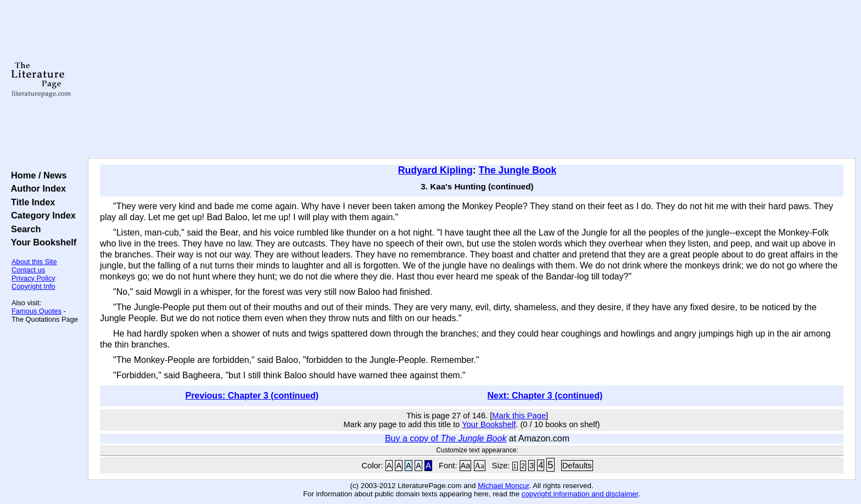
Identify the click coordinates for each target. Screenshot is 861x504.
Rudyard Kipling (435, 170)
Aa (466, 466)
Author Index (36, 188)
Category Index (41, 215)
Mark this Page (519, 416)
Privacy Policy (33, 278)
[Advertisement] (472, 80)
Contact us (28, 270)
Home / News (37, 175)
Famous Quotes (37, 311)
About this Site (34, 262)
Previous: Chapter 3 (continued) (252, 396)
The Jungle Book (517, 170)
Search (23, 229)
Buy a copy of (446, 438)
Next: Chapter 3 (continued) (545, 396)
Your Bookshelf (41, 242)
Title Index (30, 202)
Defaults (577, 466)
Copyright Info (33, 286)
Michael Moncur (503, 486)
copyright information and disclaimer (580, 494)
